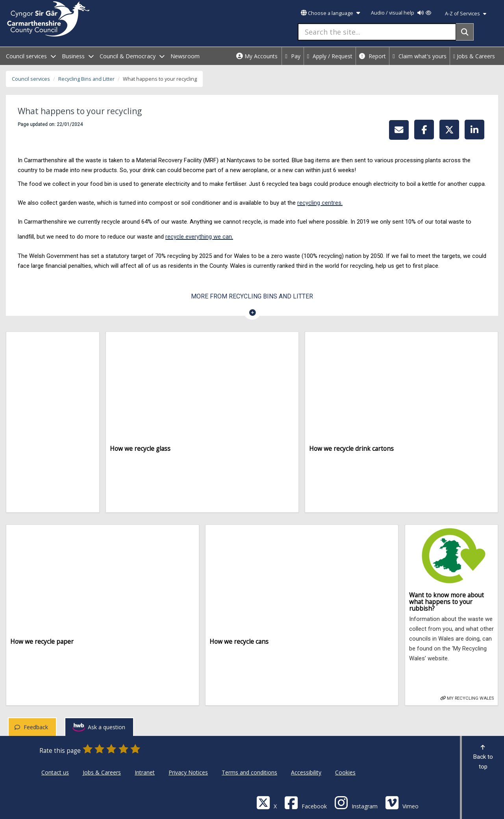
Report (372, 56)
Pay (293, 56)
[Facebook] (306, 802)
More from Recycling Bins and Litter (252, 296)
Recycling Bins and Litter (86, 79)
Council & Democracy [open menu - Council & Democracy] (132, 56)
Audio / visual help (401, 13)
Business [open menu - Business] (78, 56)
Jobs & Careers (474, 56)
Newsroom (185, 56)
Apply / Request (330, 56)
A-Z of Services (466, 14)
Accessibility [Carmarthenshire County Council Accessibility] (306, 772)
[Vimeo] (402, 802)
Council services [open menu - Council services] (31, 56)
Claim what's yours (420, 56)
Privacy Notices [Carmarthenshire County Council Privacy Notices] (188, 772)
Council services (31, 79)
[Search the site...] (377, 32)
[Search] (465, 32)
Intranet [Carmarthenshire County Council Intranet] (145, 772)
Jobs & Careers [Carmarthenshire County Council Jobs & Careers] (102, 772)
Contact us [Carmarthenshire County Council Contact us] (55, 772)
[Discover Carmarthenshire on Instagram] (356, 802)
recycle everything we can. (199, 237)
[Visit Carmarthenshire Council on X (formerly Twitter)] (267, 802)
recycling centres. (320, 203)
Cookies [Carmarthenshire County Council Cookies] (345, 772)
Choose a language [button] (330, 13)
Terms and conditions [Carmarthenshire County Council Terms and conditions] (249, 772)
